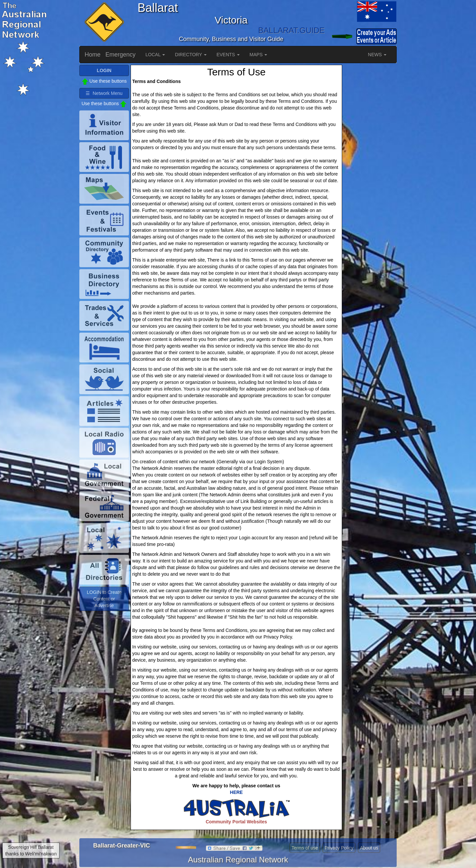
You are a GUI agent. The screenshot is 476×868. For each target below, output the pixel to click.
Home (93, 55)
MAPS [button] (258, 55)
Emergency (120, 55)
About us (369, 848)
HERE (237, 792)
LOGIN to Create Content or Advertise (104, 599)
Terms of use (305, 848)
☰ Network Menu (104, 93)
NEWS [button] (377, 55)
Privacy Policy (339, 848)
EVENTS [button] (228, 55)
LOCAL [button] (155, 55)
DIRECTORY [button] (191, 55)
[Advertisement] (370, 164)
